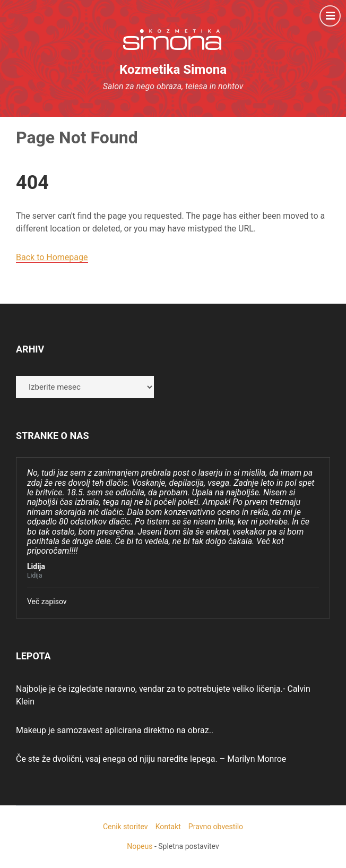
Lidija (36, 566)
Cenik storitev (126, 827)
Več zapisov (47, 601)
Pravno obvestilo (216, 827)
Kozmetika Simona (173, 70)
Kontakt (168, 827)
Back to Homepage (52, 257)
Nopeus (140, 846)
